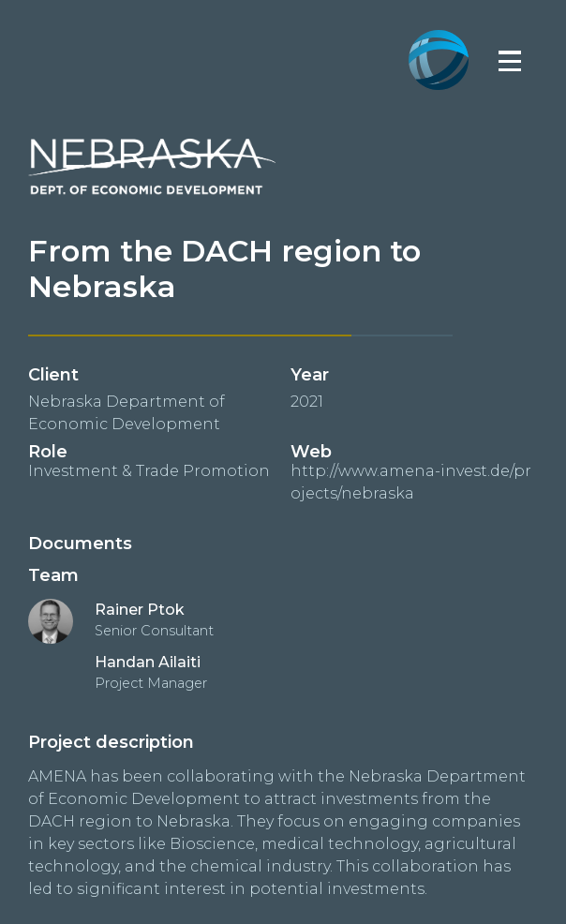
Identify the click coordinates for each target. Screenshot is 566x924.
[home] (439, 30)
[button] (510, 60)
